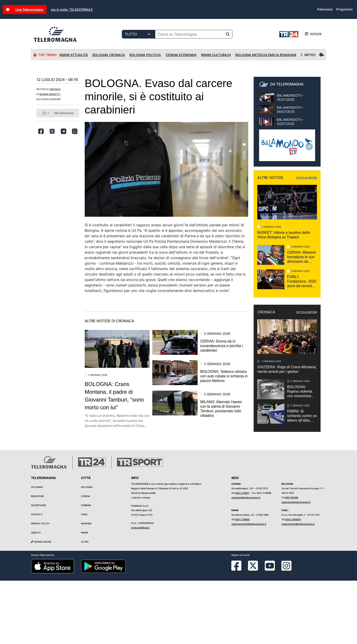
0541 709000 (242, 583)
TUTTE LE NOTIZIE (306, 178)
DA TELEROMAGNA (287, 84)
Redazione (37, 559)
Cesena (85, 559)
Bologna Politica (145, 55)
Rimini (85, 596)
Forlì (84, 578)
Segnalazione (41, 605)
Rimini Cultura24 (216, 55)
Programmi (344, 9)
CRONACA (55, 89)
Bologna (87, 550)
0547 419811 (242, 556)
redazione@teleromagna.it (246, 561)
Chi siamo (37, 550)
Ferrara (86, 569)
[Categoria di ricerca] (139, 34)
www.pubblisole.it (140, 591)
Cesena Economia (181, 55)
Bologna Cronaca (109, 55)
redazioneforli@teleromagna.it (298, 587)
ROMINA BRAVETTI (50, 94)
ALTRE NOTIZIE (270, 178)
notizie (300, 34)
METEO (312, 55)
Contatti (37, 578)
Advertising (38, 569)
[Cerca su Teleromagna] (189, 34)
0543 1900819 (293, 583)
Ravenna (86, 587)
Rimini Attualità (74, 55)
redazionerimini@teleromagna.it (249, 587)
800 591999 (292, 561)
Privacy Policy (40, 587)
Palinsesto (325, 9)
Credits (36, 596)
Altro (85, 605)
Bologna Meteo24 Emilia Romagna (266, 55)
